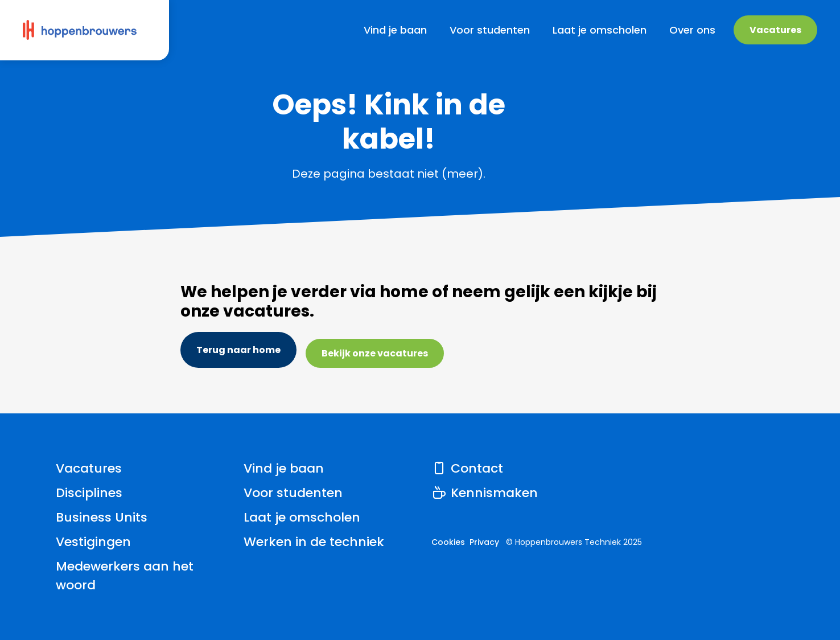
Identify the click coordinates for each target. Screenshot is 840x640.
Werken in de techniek (314, 542)
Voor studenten (293, 493)
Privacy (484, 542)
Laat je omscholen (302, 517)
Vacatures (775, 30)
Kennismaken (485, 493)
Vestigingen (93, 542)
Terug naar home (238, 350)
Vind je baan (284, 468)
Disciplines (89, 493)
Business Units (102, 517)
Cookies (448, 542)
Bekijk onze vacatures (375, 353)
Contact (467, 468)
